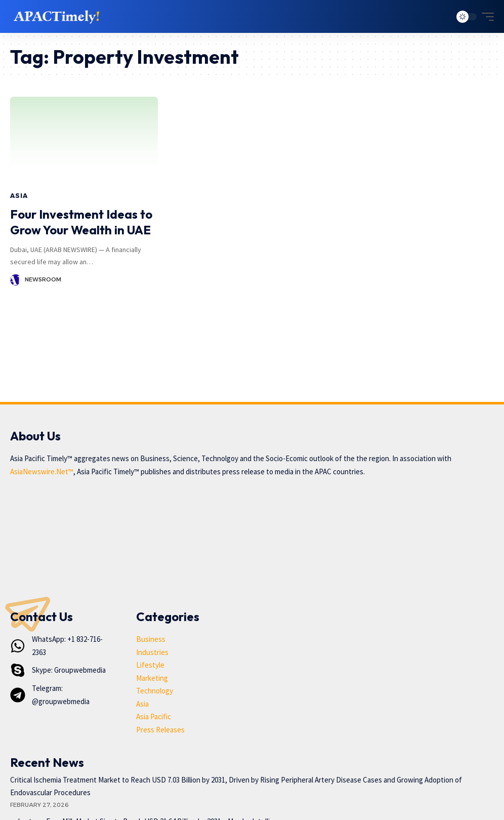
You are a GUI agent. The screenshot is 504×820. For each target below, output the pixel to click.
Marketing (152, 678)
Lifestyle (150, 665)
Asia (19, 196)
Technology (155, 691)
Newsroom (43, 279)
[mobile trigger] (485, 17)
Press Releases (160, 730)
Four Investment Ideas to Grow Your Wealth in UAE (81, 222)
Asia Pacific (154, 716)
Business (151, 639)
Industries (152, 652)
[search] (441, 17)
